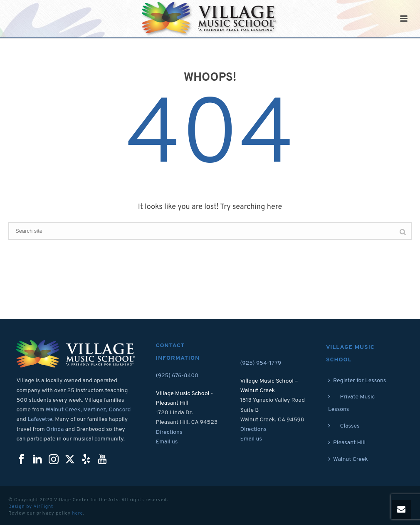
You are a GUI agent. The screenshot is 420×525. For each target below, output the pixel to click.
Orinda (55, 429)
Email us (167, 442)
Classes (344, 426)
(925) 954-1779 (261, 363)
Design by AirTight (31, 507)
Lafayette (40, 419)
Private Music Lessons (351, 403)
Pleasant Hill (347, 443)
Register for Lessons (357, 381)
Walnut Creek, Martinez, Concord (88, 410)
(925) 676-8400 (177, 376)
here (77, 513)
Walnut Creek (348, 459)
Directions (169, 432)
